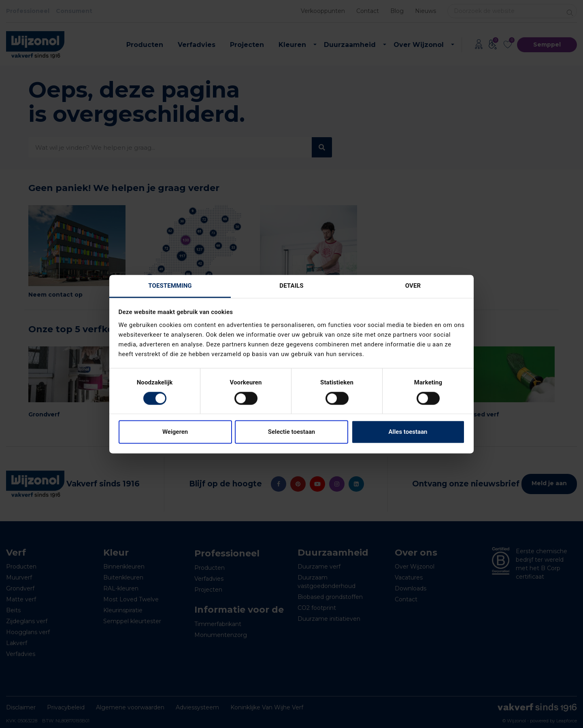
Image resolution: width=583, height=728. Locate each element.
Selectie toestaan (291, 432)
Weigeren (175, 432)
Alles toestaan (408, 432)
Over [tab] (413, 286)
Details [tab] (291, 286)
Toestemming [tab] (170, 286)
